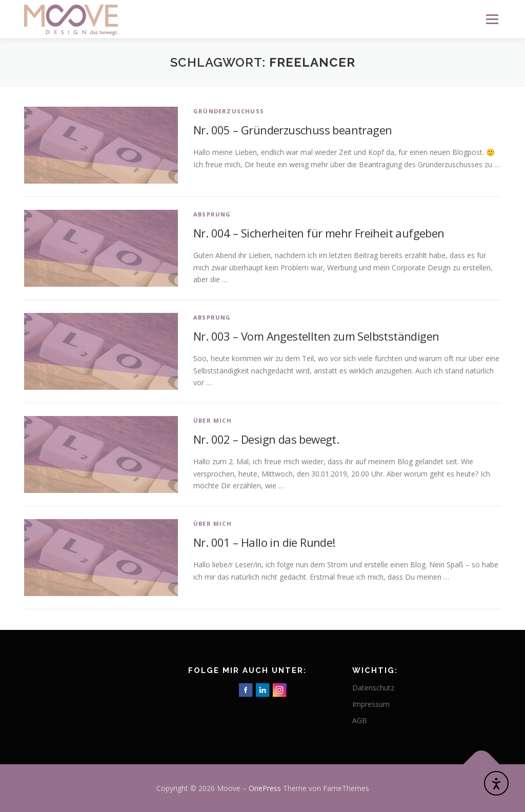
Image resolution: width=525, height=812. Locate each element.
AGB (360, 720)
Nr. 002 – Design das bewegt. (266, 439)
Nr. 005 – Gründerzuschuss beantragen (292, 130)
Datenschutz (373, 688)
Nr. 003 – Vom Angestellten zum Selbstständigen (316, 336)
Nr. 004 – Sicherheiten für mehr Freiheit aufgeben (319, 233)
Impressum (371, 704)
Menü (492, 19)
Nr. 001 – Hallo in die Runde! (264, 542)
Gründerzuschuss (229, 111)
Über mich (213, 420)
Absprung (212, 214)
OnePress (265, 788)
